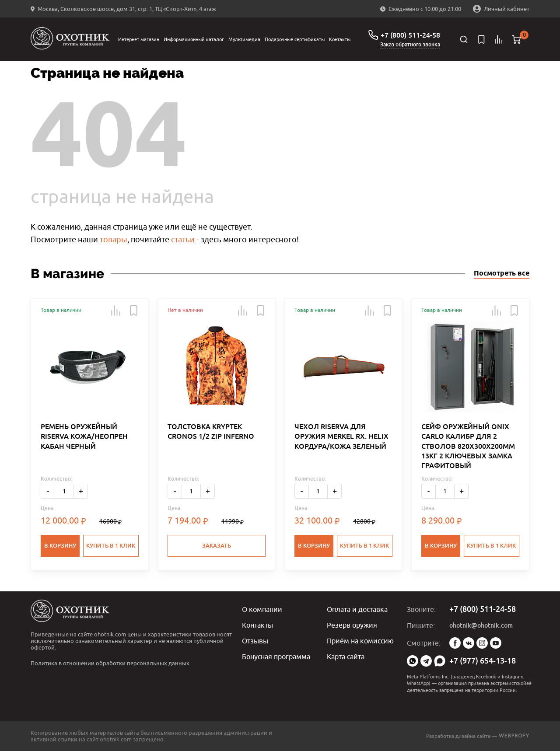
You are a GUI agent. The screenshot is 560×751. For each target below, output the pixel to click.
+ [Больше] (81, 491)
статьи (183, 239)
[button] (116, 311)
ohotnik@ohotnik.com (481, 625)
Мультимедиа (244, 39)
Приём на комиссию (360, 641)
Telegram (426, 661)
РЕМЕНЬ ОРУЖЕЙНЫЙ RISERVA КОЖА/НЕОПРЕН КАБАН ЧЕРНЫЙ (84, 437)
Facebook (455, 643)
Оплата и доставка (357, 609)
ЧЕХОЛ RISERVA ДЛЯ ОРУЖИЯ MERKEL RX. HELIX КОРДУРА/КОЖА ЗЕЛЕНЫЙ (341, 437)
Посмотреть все (502, 274)
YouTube (496, 643)
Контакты (340, 39)
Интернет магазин (139, 39)
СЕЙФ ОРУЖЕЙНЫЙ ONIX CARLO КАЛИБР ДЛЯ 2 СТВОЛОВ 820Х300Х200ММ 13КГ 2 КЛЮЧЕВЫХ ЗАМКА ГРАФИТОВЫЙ (468, 446)
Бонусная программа (276, 657)
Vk (469, 643)
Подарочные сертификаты (295, 39)
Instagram (482, 643)
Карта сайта (346, 657)
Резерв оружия (352, 625)
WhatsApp (413, 661)
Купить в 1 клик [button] (111, 546)
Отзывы (255, 641)
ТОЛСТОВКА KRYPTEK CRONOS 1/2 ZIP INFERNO (211, 431)
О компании (262, 609)
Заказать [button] (217, 546)
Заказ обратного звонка (410, 45)
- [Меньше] (48, 491)
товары (114, 239)
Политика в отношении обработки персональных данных (110, 663)
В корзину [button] (60, 546)
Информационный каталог (194, 39)
